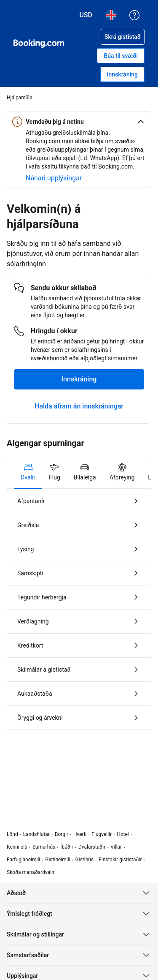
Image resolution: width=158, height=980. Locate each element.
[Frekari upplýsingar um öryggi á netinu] (54, 178)
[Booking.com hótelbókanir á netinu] (39, 44)
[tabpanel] (79, 609)
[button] (79, 122)
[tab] (28, 472)
